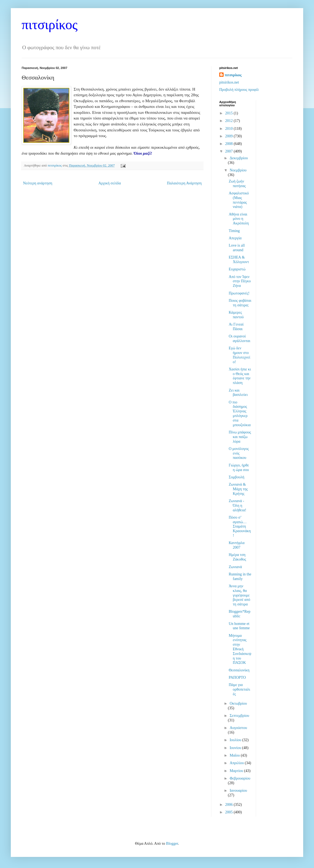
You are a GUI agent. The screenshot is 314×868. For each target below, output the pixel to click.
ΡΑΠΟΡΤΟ (237, 677)
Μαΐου (235, 755)
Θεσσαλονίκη (239, 670)
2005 (230, 812)
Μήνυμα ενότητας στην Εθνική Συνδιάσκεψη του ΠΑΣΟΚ (240, 649)
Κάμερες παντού (236, 315)
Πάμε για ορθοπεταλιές (239, 689)
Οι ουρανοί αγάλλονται (240, 339)
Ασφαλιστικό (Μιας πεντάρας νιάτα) (239, 200)
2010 (230, 129)
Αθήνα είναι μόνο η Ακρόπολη (239, 219)
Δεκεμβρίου (239, 158)
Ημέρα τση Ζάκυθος (237, 557)
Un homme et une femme (239, 626)
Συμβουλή (237, 477)
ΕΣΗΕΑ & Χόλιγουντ (239, 260)
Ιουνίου (236, 748)
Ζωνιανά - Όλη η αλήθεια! (238, 506)
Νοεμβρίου (238, 170)
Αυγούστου (238, 728)
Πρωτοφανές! (239, 293)
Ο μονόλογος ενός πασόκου (239, 453)
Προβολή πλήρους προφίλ (239, 90)
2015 (230, 113)
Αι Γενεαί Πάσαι (236, 327)
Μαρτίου (237, 771)
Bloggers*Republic (240, 614)
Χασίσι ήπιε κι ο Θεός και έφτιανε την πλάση (240, 376)
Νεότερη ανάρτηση (38, 183)
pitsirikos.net (229, 82)
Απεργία (235, 238)
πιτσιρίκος (50, 25)
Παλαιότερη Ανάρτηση (184, 183)
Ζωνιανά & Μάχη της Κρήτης (238, 489)
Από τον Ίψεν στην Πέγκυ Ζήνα (240, 281)
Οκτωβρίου (238, 703)
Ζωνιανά (235, 567)
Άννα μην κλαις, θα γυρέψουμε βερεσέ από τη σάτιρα (239, 595)
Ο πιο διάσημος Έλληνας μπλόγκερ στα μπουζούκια (240, 414)
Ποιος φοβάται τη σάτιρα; (240, 303)
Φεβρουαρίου (240, 778)
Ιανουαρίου (238, 791)
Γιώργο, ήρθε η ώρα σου (239, 468)
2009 (230, 136)
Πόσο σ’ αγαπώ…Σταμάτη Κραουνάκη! (240, 526)
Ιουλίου (236, 740)
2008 (230, 144)
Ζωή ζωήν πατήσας (237, 184)
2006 (230, 805)
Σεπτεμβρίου (239, 716)
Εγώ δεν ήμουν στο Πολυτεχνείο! (239, 355)
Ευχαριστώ (237, 269)
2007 (230, 151)
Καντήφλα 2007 (237, 545)
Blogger (172, 844)
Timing (234, 231)
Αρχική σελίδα (109, 183)
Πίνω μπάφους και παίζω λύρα (240, 437)
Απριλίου (237, 763)
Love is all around (237, 248)
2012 (230, 121)
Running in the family (240, 577)
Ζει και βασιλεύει (238, 393)
